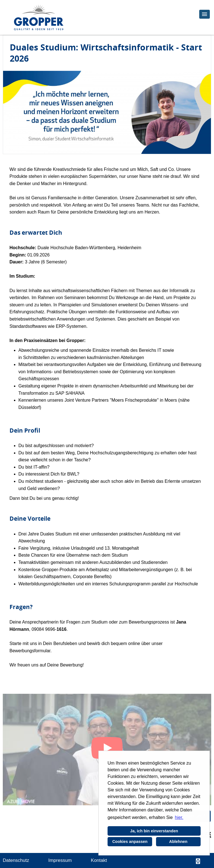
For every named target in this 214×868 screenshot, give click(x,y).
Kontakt (99, 860)
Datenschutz (16, 860)
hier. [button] (179, 817)
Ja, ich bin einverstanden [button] (154, 831)
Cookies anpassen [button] (130, 842)
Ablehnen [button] (178, 842)
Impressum (60, 860)
